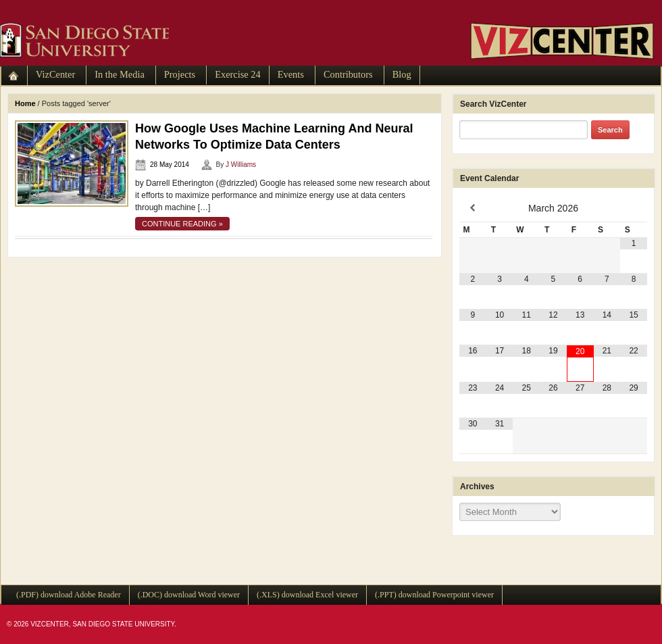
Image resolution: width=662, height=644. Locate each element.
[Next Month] (634, 208)
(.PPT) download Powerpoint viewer (434, 595)
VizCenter (55, 74)
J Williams (241, 165)
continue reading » (182, 224)
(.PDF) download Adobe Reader (69, 595)
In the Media (120, 74)
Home (25, 103)
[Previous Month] (473, 208)
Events (291, 74)
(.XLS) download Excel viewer (307, 595)
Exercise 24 (238, 74)
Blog (402, 74)
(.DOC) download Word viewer (189, 595)
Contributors (348, 74)
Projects (180, 74)
